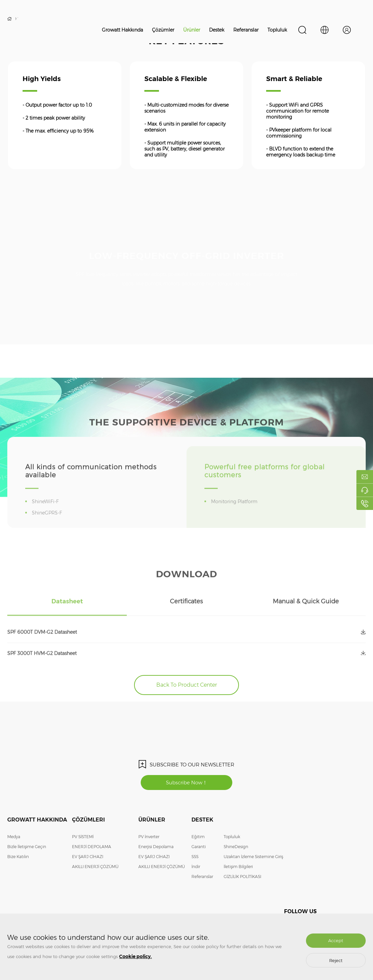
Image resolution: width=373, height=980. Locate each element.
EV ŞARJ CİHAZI (88, 857)
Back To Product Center (187, 685)
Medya (14, 837)
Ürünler (192, 30)
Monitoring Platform (235, 513)
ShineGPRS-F (48, 524)
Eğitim (198, 837)
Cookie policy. (135, 956)
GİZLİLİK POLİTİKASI (242, 877)
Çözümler (163, 30)
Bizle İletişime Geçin (27, 847)
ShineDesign (236, 847)
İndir (196, 867)
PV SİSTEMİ (83, 837)
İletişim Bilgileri (238, 867)
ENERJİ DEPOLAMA (92, 847)
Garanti (199, 847)
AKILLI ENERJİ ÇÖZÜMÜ (95, 867)
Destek (217, 30)
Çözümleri (88, 820)
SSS (195, 857)
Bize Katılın (18, 857)
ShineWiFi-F (46, 513)
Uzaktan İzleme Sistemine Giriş (253, 857)
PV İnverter (149, 837)
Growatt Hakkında (122, 30)
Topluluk (277, 30)
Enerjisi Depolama (156, 847)
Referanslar (246, 30)
